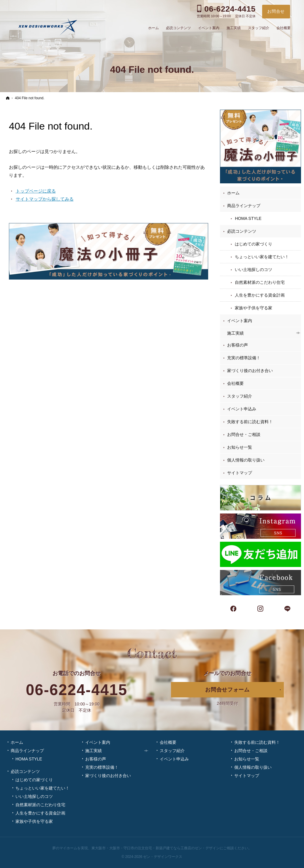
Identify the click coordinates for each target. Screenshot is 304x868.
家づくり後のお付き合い (250, 371)
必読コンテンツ (242, 231)
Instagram (261, 608)
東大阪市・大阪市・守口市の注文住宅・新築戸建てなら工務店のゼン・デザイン (156, 848)
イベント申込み (242, 409)
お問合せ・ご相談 (244, 434)
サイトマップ (240, 473)
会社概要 (235, 383)
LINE (288, 608)
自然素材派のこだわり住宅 (260, 282)
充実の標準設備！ (244, 358)
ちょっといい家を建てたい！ (262, 257)
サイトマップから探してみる (45, 199)
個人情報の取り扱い (246, 460)
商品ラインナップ (244, 206)
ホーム (233, 193)
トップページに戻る (36, 191)
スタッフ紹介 (240, 396)
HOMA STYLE (248, 218)
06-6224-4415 (77, 690)
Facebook (234, 608)
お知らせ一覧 (240, 447)
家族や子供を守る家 (254, 308)
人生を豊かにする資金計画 (260, 295)
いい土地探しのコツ (254, 270)
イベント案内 (240, 321)
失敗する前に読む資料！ (250, 422)
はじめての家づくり (254, 244)
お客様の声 (237, 345)
